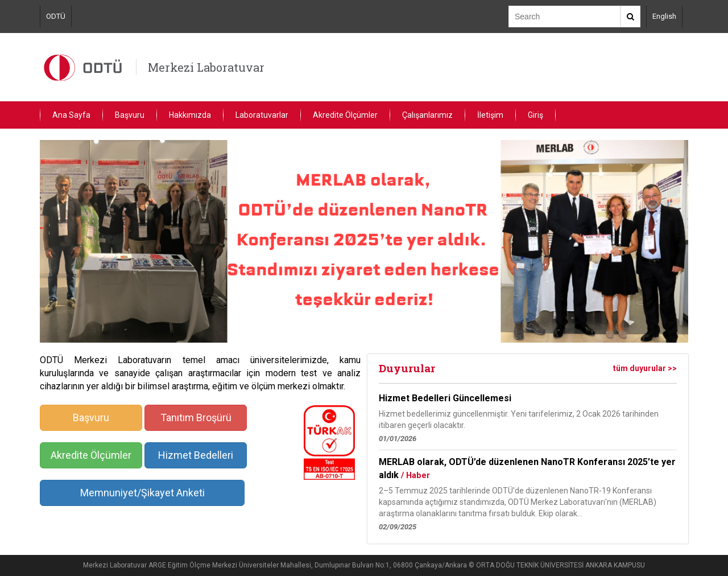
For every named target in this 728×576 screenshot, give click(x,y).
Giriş (535, 115)
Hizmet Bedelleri (196, 455)
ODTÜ (56, 16)
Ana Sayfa (71, 115)
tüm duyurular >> (645, 368)
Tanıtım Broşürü (196, 417)
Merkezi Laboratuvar (206, 67)
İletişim (490, 115)
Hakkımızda (190, 115)
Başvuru (130, 115)
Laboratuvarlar (262, 115)
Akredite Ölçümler (345, 115)
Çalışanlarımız (427, 115)
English (664, 16)
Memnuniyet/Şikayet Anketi (142, 493)
